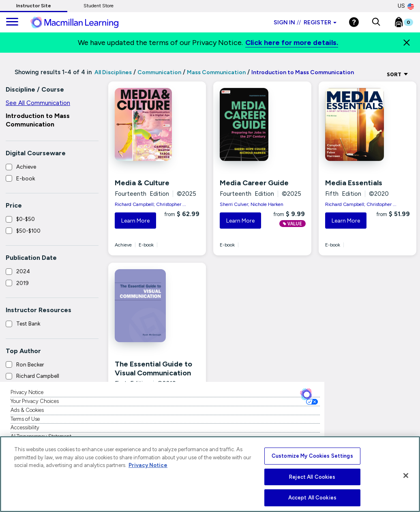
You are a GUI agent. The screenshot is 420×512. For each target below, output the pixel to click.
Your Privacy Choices (35, 401)
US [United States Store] (406, 6)
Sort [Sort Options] (397, 74)
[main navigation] (12, 22)
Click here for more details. (292, 43)
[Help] (354, 22)
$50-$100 (28, 231)
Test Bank (28, 323)
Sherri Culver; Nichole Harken (252, 204)
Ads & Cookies (27, 410)
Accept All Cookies (312, 498)
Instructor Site (34, 6)
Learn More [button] (135, 221)
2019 (22, 283)
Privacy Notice (27, 392)
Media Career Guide (254, 183)
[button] (376, 22)
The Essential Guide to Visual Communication (153, 368)
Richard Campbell (38, 376)
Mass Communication (216, 72)
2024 (23, 271)
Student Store (99, 6)
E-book (26, 178)
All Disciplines (112, 72)
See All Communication (38, 103)
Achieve (26, 167)
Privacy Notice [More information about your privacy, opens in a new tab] (148, 465)
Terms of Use (25, 419)
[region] (210, 474)
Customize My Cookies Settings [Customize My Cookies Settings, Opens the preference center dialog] (312, 456)
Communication (159, 72)
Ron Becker (30, 364)
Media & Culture (142, 183)
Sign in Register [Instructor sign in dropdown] (305, 22)
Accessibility (25, 427)
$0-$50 (26, 219)
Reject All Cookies (312, 477)
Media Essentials (354, 183)
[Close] (407, 43)
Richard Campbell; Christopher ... (150, 204)
